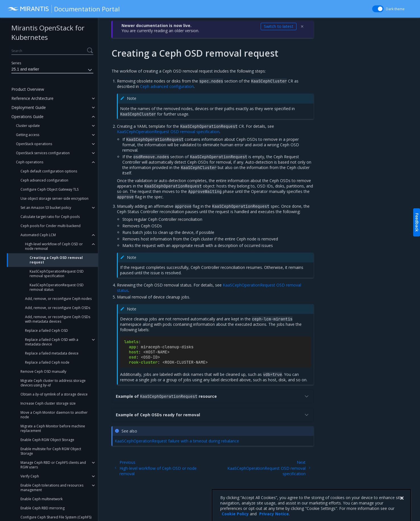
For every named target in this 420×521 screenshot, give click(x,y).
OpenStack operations (34, 144)
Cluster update (28, 126)
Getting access (28, 135)
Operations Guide (27, 117)
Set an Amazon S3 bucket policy (46, 208)
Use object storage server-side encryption (54, 198)
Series (16, 63)
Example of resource (213, 396)
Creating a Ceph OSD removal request (56, 260)
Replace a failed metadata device (52, 353)
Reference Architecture (32, 98)
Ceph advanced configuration (44, 180)
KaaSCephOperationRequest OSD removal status (57, 287)
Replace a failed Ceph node (47, 362)
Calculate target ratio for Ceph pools (50, 217)
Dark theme (395, 9)
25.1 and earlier (52, 70)
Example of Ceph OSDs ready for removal (213, 415)
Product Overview (28, 89)
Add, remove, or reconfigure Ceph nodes (58, 299)
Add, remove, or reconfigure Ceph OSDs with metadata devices (58, 319)
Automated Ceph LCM (38, 235)
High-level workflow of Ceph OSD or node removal (54, 246)
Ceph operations (30, 162)
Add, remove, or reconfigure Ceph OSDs (58, 308)
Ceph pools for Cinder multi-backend (51, 226)
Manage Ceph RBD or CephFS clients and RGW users (53, 465)
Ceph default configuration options (49, 171)
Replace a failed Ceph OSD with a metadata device (52, 342)
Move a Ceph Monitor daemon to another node (54, 415)
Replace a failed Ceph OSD (47, 330)
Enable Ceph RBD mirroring (43, 508)
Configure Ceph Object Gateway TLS (50, 189)
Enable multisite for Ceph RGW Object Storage (51, 451)
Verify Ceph (30, 476)
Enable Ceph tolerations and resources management (52, 488)
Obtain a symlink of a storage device (54, 394)
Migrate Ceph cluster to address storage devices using (53, 383)
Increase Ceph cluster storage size (48, 403)
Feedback (417, 222)
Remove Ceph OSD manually (43, 371)
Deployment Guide (29, 107)
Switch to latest (279, 26)
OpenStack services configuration (43, 153)
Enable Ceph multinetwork (42, 499)
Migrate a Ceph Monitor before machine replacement (53, 428)
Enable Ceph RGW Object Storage (47, 440)
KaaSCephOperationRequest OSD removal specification (57, 274)
